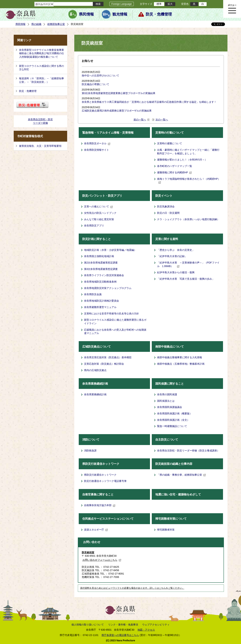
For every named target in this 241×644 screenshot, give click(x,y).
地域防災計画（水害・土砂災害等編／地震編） (110, 250)
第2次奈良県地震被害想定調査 (101, 263)
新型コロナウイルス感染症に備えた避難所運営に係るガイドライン (115, 322)
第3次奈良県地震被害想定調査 (101, 269)
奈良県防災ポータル (97, 143)
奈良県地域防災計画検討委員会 (102, 301)
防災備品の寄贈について (95, 84)
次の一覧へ (162, 120)
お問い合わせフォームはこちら (102, 560)
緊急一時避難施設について (172, 426)
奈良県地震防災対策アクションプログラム (108, 288)
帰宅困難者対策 (166, 530)
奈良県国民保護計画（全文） (173, 420)
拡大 (170, 4)
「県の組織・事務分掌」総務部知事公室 (182, 475)
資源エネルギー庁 (96, 530)
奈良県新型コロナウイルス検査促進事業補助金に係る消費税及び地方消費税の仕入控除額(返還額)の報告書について (42, 53)
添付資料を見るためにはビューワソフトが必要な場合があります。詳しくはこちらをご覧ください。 (132, 588)
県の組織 (36, 24)
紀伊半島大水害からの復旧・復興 (176, 272)
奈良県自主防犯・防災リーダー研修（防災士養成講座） (188, 451)
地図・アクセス (146, 630)
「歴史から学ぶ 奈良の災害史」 (176, 250)
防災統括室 (88, 552)
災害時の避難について (170, 143)
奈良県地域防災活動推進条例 (100, 282)
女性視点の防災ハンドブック (100, 213)
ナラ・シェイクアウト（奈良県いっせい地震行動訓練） (188, 219)
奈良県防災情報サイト (97, 150)
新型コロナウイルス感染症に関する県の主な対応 (42, 68)
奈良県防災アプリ (94, 226)
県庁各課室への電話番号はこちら (120, 635)
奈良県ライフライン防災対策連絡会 (104, 275)
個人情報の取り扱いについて (88, 625)
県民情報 (86, 14)
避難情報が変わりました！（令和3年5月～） (182, 160)
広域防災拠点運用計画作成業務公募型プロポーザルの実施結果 (117, 111)
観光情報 (120, 14)
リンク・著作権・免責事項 (123, 625)
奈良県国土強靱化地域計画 (99, 256)
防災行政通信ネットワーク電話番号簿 (105, 481)
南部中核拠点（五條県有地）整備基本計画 (181, 364)
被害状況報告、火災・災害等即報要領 (40, 146)
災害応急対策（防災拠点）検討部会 (104, 364)
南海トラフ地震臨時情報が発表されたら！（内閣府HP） (189, 181)
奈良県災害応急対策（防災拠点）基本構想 (108, 357)
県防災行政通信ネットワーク (100, 475)
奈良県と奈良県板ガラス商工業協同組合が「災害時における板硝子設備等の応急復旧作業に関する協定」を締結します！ (149, 102)
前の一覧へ (140, 120)
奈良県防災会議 (93, 294)
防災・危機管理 (159, 14)
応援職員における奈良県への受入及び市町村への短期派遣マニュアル (115, 332)
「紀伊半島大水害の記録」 (172, 256)
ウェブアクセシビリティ (156, 625)
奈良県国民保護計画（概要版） (175, 413)
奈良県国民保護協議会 (170, 407)
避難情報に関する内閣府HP (175, 172)
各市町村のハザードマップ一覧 (175, 166)
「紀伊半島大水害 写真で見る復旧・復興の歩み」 (186, 279)
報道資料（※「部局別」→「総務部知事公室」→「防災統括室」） (42, 80)
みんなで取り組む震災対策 (99, 219)
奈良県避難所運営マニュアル (100, 307)
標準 (159, 4)
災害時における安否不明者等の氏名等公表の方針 (112, 314)
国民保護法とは (166, 401)
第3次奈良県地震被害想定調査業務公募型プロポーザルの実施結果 (119, 93)
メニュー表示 (232, 9)
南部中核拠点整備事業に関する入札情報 (180, 357)
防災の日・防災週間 (168, 213)
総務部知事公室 (56, 24)
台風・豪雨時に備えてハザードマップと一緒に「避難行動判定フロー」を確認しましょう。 (188, 152)
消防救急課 (90, 451)
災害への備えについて (99, 206)
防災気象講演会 (166, 206)
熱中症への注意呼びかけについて (100, 76)
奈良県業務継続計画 (95, 394)
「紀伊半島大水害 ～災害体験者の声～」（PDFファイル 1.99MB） (188, 264)
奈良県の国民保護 (167, 394)
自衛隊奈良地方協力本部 (100, 505)
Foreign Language (121, 4)
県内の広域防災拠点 (95, 370)
